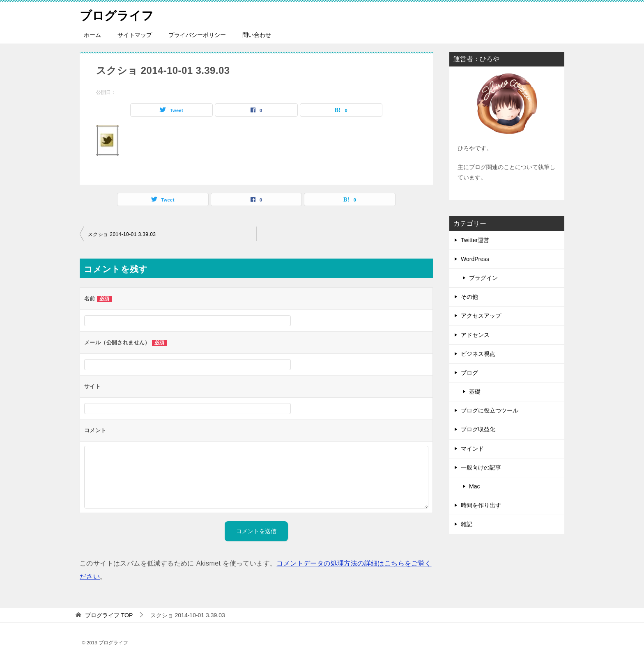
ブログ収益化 (478, 429)
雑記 (467, 524)
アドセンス (475, 335)
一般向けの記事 (481, 467)
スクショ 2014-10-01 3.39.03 (122, 234)
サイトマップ (135, 35)
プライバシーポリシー (197, 35)
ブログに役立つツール (490, 410)
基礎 (475, 392)
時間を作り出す (481, 505)
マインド (472, 449)
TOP (109, 615)
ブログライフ (118, 14)
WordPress (475, 259)
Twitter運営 (475, 240)
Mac (474, 486)
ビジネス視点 (478, 354)
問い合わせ (257, 35)
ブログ (469, 373)
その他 (469, 297)
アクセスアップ (481, 316)
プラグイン (483, 278)
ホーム (92, 35)
